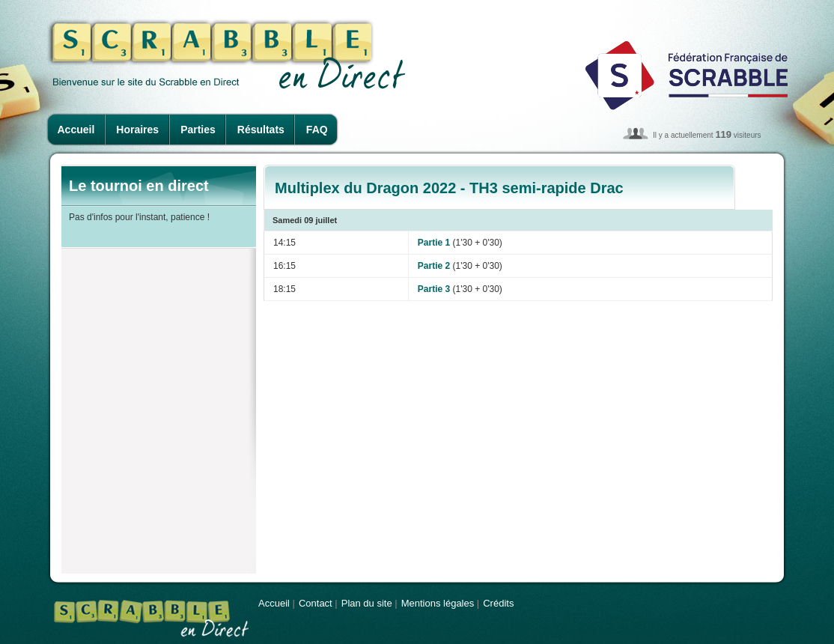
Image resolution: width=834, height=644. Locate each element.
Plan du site (367, 603)
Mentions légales (438, 603)
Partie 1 (434, 243)
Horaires (137, 130)
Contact (316, 603)
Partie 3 (434, 289)
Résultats (261, 130)
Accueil (76, 130)
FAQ (317, 130)
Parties (198, 130)
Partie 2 (434, 266)
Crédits (498, 603)
